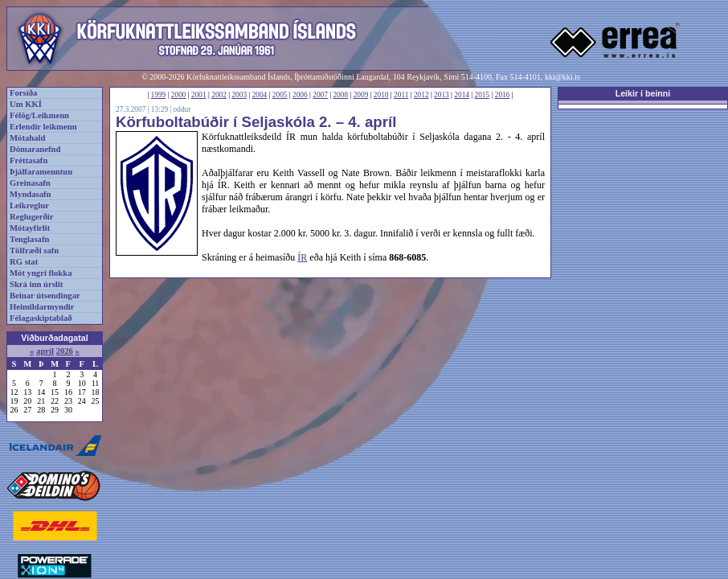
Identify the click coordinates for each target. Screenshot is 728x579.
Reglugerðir (31, 217)
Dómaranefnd (35, 149)
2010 (381, 95)
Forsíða (23, 93)
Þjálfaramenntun (41, 172)
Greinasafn (30, 183)
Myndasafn (31, 194)
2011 (401, 95)
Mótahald (27, 138)
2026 (65, 351)
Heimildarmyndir (42, 307)
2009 (361, 95)
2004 (260, 95)
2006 (300, 95)
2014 (462, 95)
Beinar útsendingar (45, 296)
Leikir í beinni (643, 93)
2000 (179, 95)
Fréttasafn (29, 160)
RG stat (24, 262)
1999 (159, 95)
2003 (239, 95)
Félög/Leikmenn (39, 115)
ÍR (302, 257)
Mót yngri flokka (41, 273)
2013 (442, 95)
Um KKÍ (26, 104)
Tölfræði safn (34, 250)
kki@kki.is (562, 77)
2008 (340, 95)
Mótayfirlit (30, 228)
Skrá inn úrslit (36, 284)
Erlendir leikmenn (43, 127)
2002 (219, 95)
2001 (199, 95)
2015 (483, 95)
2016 (503, 95)
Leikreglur (29, 205)
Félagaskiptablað (41, 318)
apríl (45, 351)
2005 (280, 95)
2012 (421, 95)
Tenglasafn (29, 239)
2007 (320, 95)
